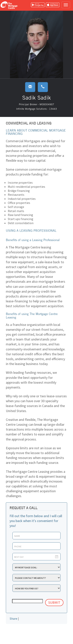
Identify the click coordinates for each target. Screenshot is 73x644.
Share (14, 619)
